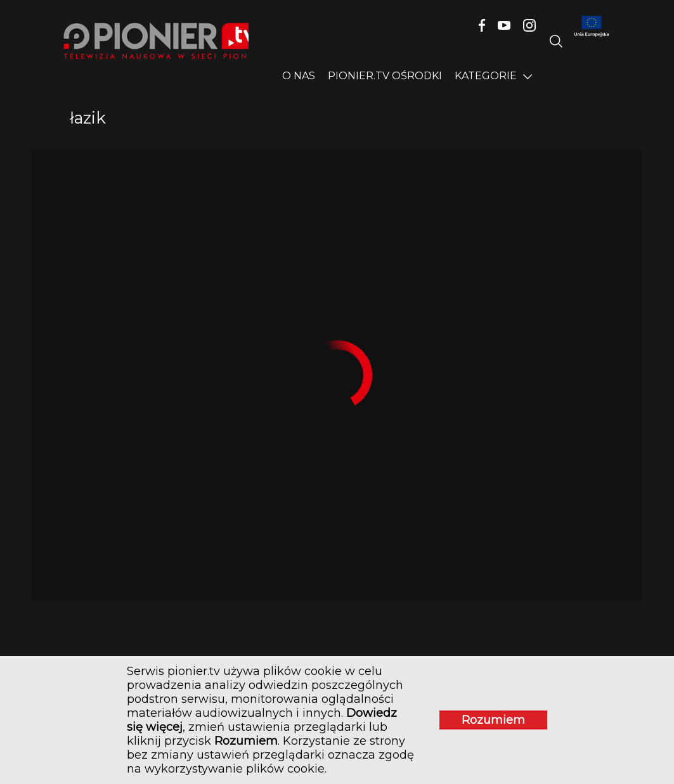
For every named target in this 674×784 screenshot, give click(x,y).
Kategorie (486, 76)
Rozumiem (493, 720)
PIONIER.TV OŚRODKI (385, 76)
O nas (299, 76)
